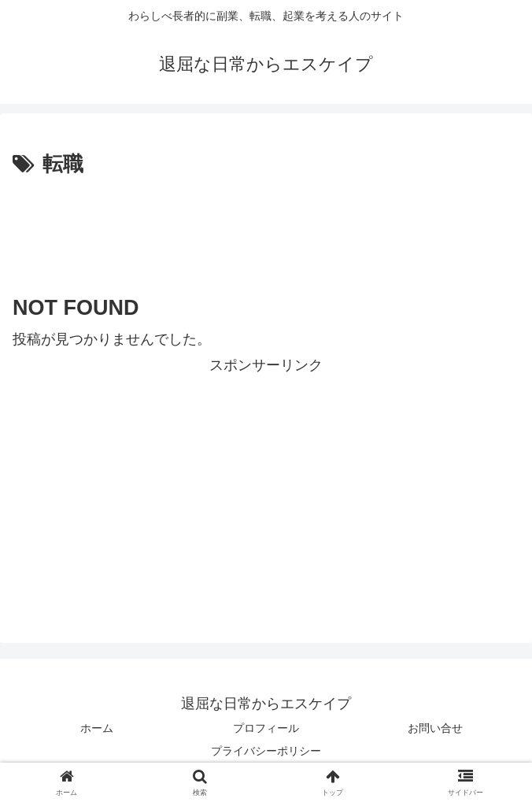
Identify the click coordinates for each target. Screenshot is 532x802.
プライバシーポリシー (266, 751)
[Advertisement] (266, 229)
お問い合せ (435, 728)
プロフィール (266, 728)
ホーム (97, 728)
